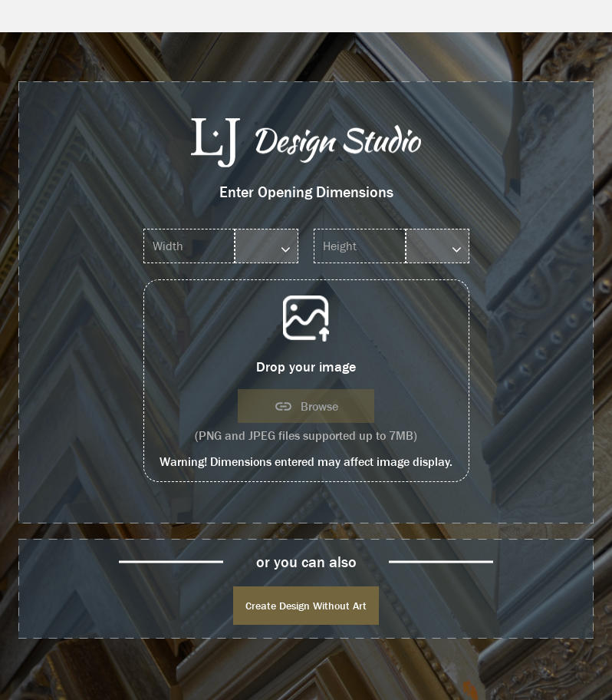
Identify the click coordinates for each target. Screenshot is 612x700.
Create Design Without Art (306, 606)
